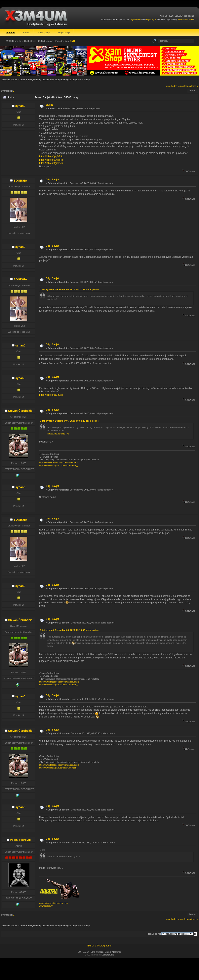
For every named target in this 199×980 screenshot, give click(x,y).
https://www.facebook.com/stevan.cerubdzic (59, 462)
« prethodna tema (174, 86)
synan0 (20, 106)
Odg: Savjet (52, 180)
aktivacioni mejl (185, 19)
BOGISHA (20, 181)
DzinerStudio (108, 955)
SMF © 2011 (97, 952)
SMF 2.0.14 (83, 952)
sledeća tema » (191, 86)
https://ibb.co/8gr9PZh (51, 163)
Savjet (49, 105)
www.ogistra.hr (46, 906)
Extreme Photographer (100, 946)
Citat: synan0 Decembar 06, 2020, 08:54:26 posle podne (69, 421)
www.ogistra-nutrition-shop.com (53, 903)
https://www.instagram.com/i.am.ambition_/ (59, 465)
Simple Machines (113, 952)
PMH (72, 41)
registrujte (151, 19)
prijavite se (135, 19)
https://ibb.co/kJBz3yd (51, 395)
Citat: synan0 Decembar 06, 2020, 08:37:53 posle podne (69, 289)
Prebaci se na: (154, 934)
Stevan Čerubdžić (20, 411)
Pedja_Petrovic (20, 840)
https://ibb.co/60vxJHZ (51, 160)
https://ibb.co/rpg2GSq (51, 156)
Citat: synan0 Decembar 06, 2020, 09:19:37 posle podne (69, 630)
